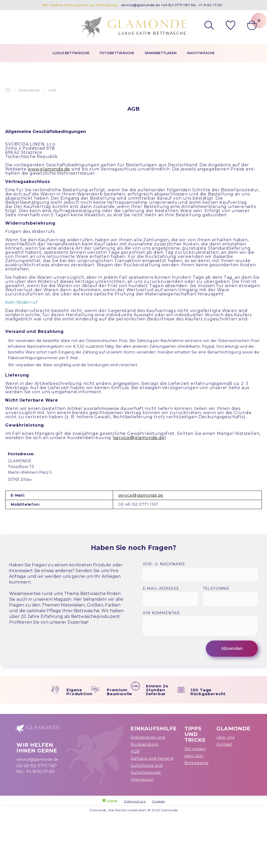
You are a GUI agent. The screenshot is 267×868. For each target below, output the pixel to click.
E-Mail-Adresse (161, 588)
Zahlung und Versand (152, 758)
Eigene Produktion (79, 692)
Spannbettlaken (161, 53)
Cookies (158, 801)
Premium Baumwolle (119, 692)
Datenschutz (135, 801)
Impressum (142, 780)
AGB (135, 751)
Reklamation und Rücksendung (148, 741)
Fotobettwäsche (117, 53)
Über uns (225, 737)
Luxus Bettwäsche (71, 53)
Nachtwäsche (201, 53)
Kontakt (225, 744)
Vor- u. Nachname (164, 564)
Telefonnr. (216, 588)
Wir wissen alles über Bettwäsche (197, 756)
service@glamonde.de (141, 5)
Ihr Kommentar (161, 613)
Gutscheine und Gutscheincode (146, 769)
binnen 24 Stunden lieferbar (157, 690)
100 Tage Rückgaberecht (208, 692)
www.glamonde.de (49, 169)
